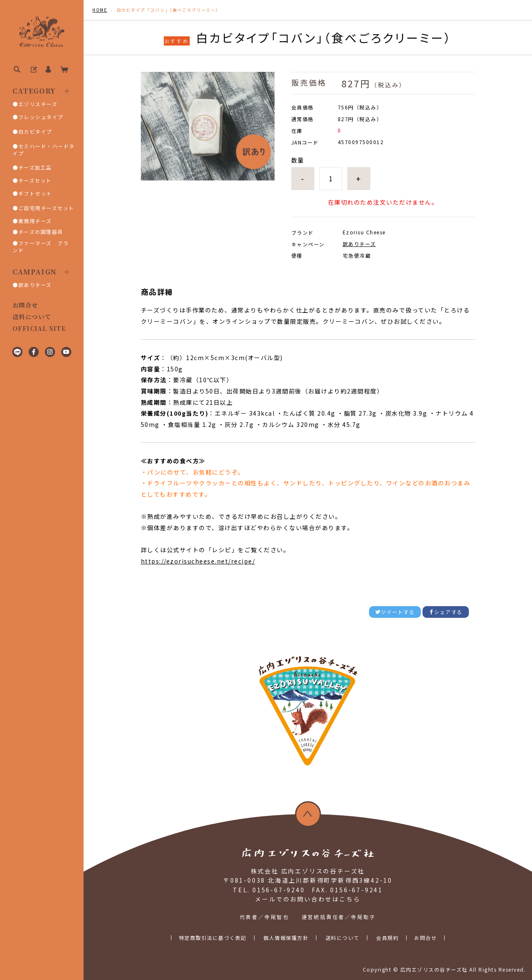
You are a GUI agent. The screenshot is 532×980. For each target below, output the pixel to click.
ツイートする (395, 612)
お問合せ (25, 305)
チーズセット (35, 180)
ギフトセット (35, 193)
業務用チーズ (35, 221)
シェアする (446, 612)
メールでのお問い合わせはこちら (308, 899)
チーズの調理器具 (41, 232)
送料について (32, 317)
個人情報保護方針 (286, 938)
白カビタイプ (35, 131)
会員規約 (387, 938)
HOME (100, 10)
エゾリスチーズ (38, 104)
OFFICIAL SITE (39, 328)
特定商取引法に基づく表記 (213, 938)
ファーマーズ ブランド (41, 246)
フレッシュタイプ (41, 117)
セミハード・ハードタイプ (44, 150)
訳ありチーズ (35, 285)
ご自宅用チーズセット (46, 208)
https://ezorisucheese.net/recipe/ (198, 561)
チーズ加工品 (35, 167)
